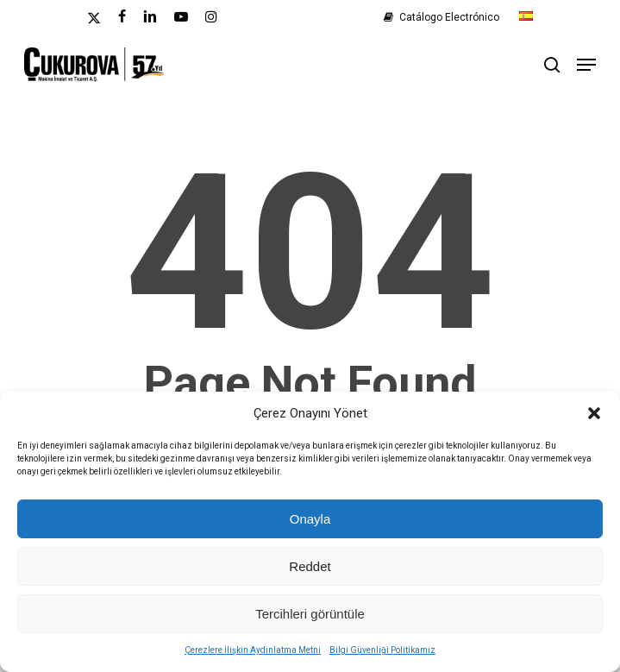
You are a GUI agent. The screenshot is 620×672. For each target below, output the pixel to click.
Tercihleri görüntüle (310, 614)
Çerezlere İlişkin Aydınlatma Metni (253, 650)
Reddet (310, 566)
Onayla (310, 519)
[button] (594, 413)
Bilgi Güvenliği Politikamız (382, 650)
